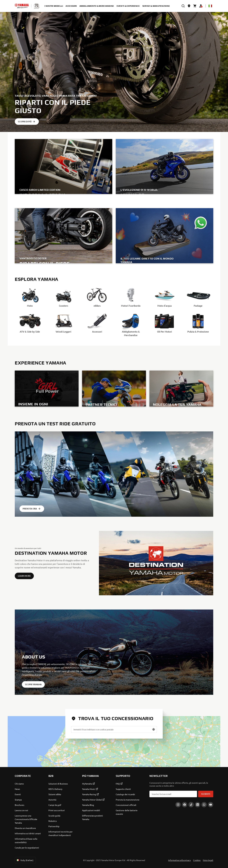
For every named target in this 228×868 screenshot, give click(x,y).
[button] (154, 729)
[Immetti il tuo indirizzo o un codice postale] (114, 729)
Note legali (208, 860)
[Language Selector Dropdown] (210, 6)
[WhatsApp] (204, 805)
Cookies (197, 860)
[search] (183, 6)
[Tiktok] (191, 805)
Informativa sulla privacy (179, 860)
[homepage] (22, 6)
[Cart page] (195, 6)
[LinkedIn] (198, 805)
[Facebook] (185, 805)
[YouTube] (211, 805)
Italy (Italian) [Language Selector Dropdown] (25, 860)
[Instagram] (178, 805)
